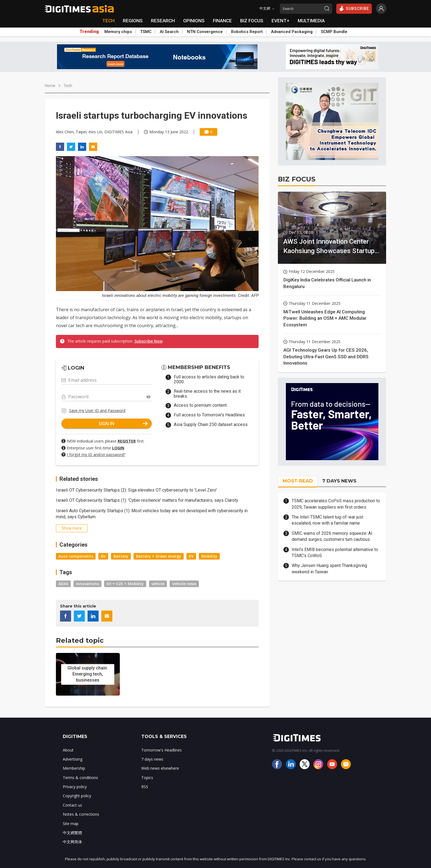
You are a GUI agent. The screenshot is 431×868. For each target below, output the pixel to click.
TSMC (146, 32)
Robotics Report (247, 32)
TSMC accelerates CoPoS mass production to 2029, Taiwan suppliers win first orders (336, 504)
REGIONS (133, 21)
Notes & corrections (81, 814)
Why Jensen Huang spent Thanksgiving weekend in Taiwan (329, 569)
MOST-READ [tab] (298, 481)
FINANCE (222, 21)
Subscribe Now (148, 341)
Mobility (209, 556)
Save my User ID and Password (97, 410)
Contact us (72, 805)
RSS (145, 787)
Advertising (73, 759)
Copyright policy (77, 796)
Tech (68, 86)
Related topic (80, 640)
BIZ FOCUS (252, 21)
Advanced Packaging (292, 32)
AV (103, 556)
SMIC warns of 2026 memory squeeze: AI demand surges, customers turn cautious (332, 536)
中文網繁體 (72, 833)
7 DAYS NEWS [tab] (339, 481)
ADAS (63, 584)
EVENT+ (280, 21)
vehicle (158, 584)
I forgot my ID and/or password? (96, 455)
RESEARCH (163, 21)
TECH (108, 21)
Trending (89, 32)
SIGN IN (123, 424)
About (68, 750)
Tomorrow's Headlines (162, 750)
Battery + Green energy (159, 556)
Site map (71, 824)
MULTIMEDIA (311, 21)
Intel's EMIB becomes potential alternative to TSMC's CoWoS (335, 553)
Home (50, 86)
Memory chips (118, 32)
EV (191, 556)
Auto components (76, 556)
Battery (121, 556)
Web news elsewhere (160, 768)
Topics (147, 778)
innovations (87, 584)
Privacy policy (75, 787)
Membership (74, 768)
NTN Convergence (205, 32)
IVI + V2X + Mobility (125, 584)
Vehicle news (184, 584)
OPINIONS (194, 21)
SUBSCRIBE (354, 8)
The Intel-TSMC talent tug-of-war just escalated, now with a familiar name (327, 520)
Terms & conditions (80, 778)
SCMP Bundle (334, 32)
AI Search (169, 32)
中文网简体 (72, 842)
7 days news (152, 759)
